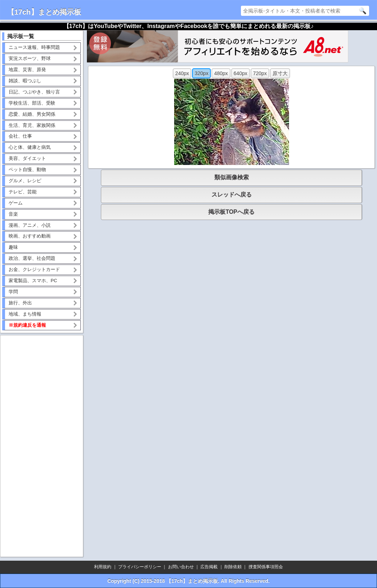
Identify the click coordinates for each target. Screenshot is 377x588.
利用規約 (103, 567)
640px (241, 73)
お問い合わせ (181, 567)
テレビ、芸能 (23, 192)
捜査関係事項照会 (266, 567)
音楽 (13, 214)
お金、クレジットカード (34, 269)
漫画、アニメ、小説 (30, 225)
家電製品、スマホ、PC (33, 281)
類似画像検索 (232, 177)
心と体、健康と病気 (30, 147)
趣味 (13, 247)
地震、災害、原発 (27, 70)
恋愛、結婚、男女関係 (32, 114)
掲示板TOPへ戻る (231, 212)
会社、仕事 (20, 136)
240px (182, 73)
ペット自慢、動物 (27, 169)
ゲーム (16, 203)
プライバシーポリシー (140, 567)
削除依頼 (233, 567)
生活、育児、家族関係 (32, 125)
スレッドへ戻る (232, 195)
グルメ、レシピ (25, 181)
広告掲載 (209, 567)
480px (221, 73)
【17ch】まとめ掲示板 (44, 12)
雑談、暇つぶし (25, 81)
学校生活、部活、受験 (32, 103)
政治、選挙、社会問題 (32, 258)
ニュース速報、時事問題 (34, 47)
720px (260, 73)
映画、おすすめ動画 (30, 236)
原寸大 (280, 73)
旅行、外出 (20, 303)
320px (201, 73)
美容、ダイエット (27, 158)
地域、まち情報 (25, 314)
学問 (13, 292)
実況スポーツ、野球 (30, 58)
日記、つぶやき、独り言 (34, 92)
